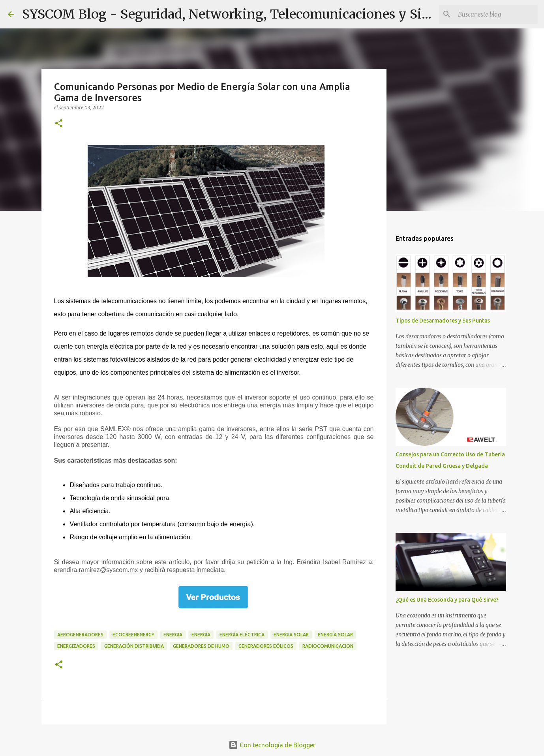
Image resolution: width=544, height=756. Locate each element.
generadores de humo (201, 646)
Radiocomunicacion (328, 646)
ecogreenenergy (133, 635)
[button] (59, 124)
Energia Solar (291, 635)
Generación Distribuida (134, 646)
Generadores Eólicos (266, 646)
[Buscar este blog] (496, 14)
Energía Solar (335, 635)
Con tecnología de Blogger (272, 745)
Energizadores (76, 646)
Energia (173, 635)
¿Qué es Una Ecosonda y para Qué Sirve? (447, 600)
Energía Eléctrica (242, 635)
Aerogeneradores (80, 635)
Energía (201, 635)
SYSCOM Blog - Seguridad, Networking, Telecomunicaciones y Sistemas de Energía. (279, 14)
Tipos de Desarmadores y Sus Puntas (443, 321)
